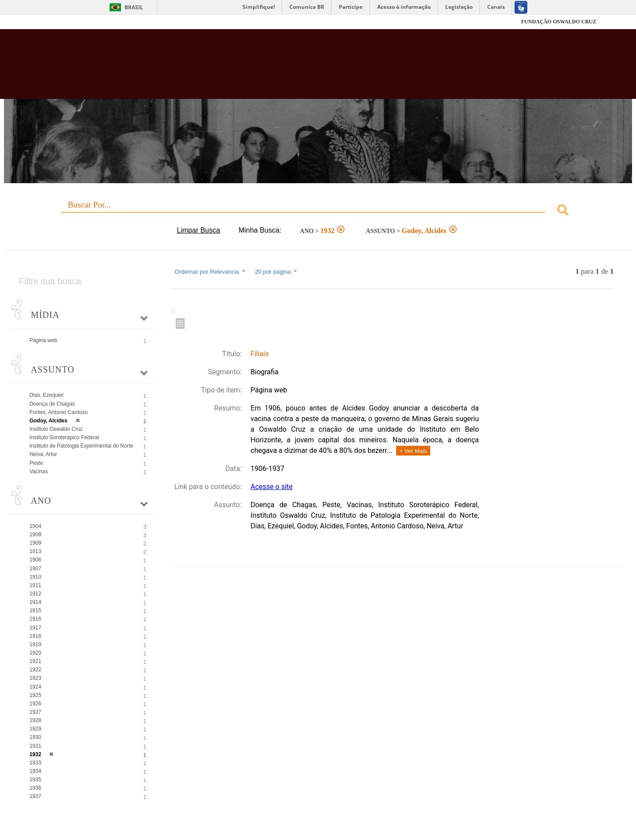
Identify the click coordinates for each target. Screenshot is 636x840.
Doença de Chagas (52, 404)
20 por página (277, 271)
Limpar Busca (198, 230)
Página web (44, 340)
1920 (36, 653)
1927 (36, 712)
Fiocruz (62, 22)
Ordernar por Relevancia (210, 271)
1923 (36, 678)
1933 (36, 763)
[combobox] (318, 211)
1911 (36, 585)
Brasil (134, 7)
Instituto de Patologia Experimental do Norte (81, 446)
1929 (36, 729)
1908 (36, 535)
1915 (36, 610)
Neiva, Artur (44, 454)
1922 (36, 670)
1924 (36, 687)
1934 (36, 771)
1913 (36, 551)
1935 (36, 780)
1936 (36, 788)
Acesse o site (271, 487)
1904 (36, 526)
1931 (36, 746)
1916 (36, 619)
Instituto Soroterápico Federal (64, 437)
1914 (36, 602)
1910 (36, 577)
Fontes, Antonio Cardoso (59, 412)
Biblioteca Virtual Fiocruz (276, 68)
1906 (36, 560)
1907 (36, 569)
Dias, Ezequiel (47, 395)
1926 (36, 704)
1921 (36, 661)
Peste (36, 463)
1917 (36, 628)
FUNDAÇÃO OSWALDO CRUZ (559, 22)
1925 (36, 695)
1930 (36, 737)
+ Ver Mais (413, 451)
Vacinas (39, 471)
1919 (36, 644)
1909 (36, 543)
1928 (36, 720)
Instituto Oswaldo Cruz (56, 429)
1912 (36, 594)
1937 (36, 796)
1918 (36, 636)
